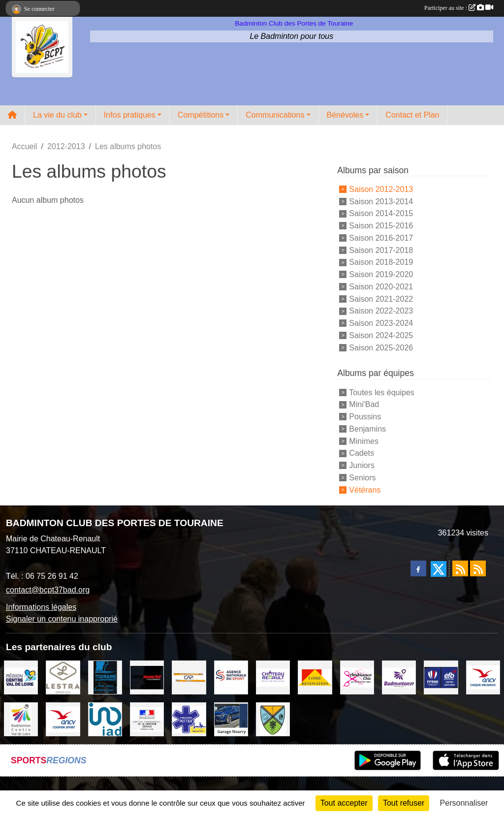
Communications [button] (275, 115)
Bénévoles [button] (345, 115)
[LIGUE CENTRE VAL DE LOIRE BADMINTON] (21, 719)
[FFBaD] (441, 676)
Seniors (362, 478)
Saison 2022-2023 (381, 311)
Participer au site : (459, 8)
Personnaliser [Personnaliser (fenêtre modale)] (464, 803)
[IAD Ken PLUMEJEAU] (105, 719)
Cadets (362, 453)
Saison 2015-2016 (381, 226)
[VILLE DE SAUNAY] (273, 719)
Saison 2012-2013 (381, 189)
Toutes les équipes (382, 392)
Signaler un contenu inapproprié (62, 619)
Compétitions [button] (201, 115)
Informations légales (41, 607)
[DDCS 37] (147, 719)
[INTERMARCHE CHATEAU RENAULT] (147, 676)
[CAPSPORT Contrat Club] (189, 676)
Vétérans (365, 489)
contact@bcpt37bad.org (48, 590)
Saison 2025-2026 (381, 347)
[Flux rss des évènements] (478, 568)
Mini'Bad (364, 404)
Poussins (365, 417)
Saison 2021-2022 (381, 298)
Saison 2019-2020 (381, 274)
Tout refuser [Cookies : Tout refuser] (404, 803)
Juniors (362, 465)
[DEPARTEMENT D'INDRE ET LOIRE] (105, 676)
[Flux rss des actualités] (460, 568)
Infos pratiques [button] (130, 115)
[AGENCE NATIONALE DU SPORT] (231, 676)
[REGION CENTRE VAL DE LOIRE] (21, 676)
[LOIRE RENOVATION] (315, 676)
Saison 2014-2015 (381, 213)
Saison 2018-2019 (381, 262)
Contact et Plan (412, 115)
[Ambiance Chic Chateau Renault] (357, 676)
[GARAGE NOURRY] (231, 719)
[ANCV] (483, 676)
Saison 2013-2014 (381, 201)
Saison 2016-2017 (381, 238)
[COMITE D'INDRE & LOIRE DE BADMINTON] (399, 676)
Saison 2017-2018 (381, 250)
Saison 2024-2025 (381, 335)
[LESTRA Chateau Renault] (63, 676)
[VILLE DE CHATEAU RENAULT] (273, 676)
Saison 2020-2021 (381, 287)
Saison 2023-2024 (381, 323)
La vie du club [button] (57, 115)
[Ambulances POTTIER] (189, 719)
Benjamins (367, 429)
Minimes (364, 441)
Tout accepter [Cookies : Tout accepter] (344, 803)
